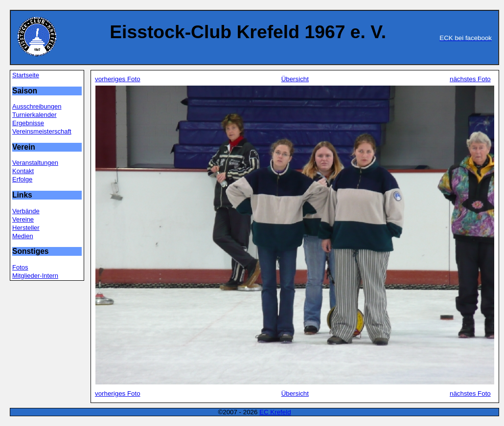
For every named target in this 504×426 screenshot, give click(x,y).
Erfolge (22, 179)
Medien (23, 236)
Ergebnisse (28, 123)
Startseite (26, 75)
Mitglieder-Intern (35, 276)
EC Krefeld (275, 412)
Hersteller (26, 228)
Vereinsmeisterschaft (42, 131)
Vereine (23, 219)
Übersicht (295, 79)
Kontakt (23, 171)
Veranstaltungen (35, 163)
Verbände (26, 211)
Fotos (20, 267)
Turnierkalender (34, 115)
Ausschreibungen (37, 106)
